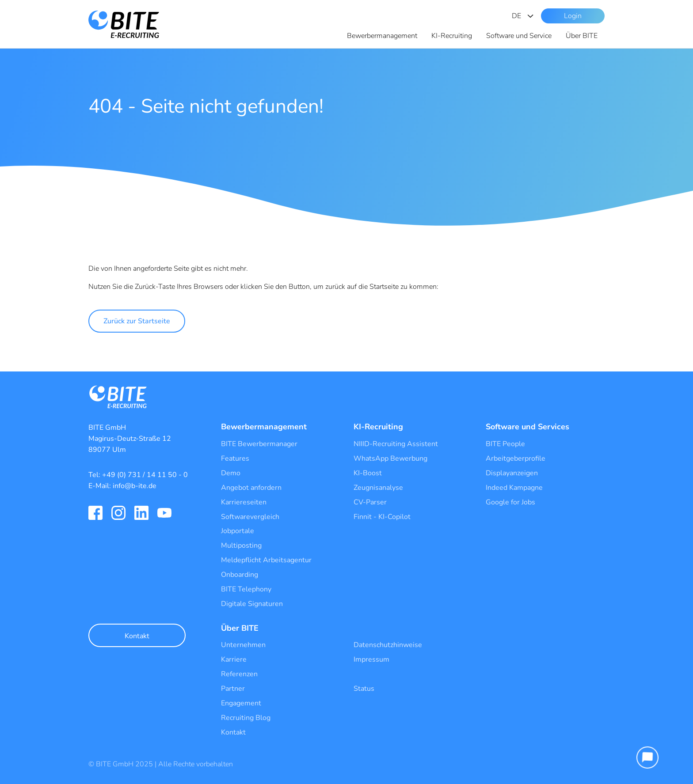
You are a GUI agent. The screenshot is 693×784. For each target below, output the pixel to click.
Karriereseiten (244, 502)
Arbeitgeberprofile (516, 458)
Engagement (241, 703)
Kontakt (137, 636)
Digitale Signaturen (252, 604)
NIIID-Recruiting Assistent (396, 444)
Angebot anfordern (251, 488)
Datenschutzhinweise (388, 645)
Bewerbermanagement (382, 36)
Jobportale (238, 531)
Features (235, 458)
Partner (233, 689)
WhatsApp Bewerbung (390, 458)
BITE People (505, 444)
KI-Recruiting (452, 36)
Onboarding (240, 575)
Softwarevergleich (250, 517)
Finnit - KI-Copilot (382, 517)
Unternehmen (243, 645)
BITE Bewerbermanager (259, 444)
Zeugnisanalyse (378, 488)
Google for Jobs (510, 502)
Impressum (371, 659)
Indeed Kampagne (514, 488)
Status (364, 689)
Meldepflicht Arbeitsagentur (266, 560)
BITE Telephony (246, 589)
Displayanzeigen (512, 473)
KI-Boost (368, 473)
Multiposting (241, 545)
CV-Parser (370, 502)
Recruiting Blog (246, 718)
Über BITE (582, 36)
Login (573, 16)
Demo (231, 473)
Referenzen (239, 674)
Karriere (234, 659)
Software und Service (519, 36)
